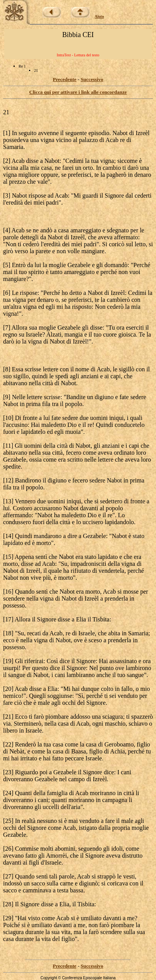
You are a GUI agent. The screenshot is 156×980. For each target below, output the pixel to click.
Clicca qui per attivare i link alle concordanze (78, 92)
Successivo (92, 79)
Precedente (64, 79)
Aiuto (99, 16)
